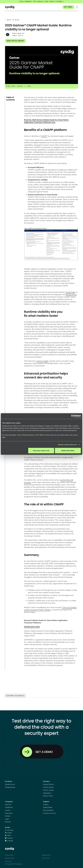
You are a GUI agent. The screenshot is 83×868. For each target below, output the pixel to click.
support (46, 804)
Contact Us (8, 861)
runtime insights (42, 361)
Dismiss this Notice (68, 451)
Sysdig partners (48, 784)
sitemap (8, 822)
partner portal (48, 796)
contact (8, 816)
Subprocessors (46, 855)
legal (7, 819)
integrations (47, 793)
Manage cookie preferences (67, 444)
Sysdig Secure (71, 294)
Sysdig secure (10, 784)
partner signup (48, 787)
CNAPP (44, 136)
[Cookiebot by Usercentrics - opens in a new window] (73, 416)
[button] (77, 7)
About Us (8, 804)
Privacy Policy (28, 435)
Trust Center (46, 858)
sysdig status (48, 807)
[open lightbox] (51, 244)
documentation (48, 810)
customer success (49, 813)
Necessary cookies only (41, 451)
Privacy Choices (10, 858)
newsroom (9, 813)
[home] (10, 7)
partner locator (48, 790)
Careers (8, 810)
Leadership (9, 807)
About (42, 435)
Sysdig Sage (70, 292)
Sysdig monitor (10, 787)
